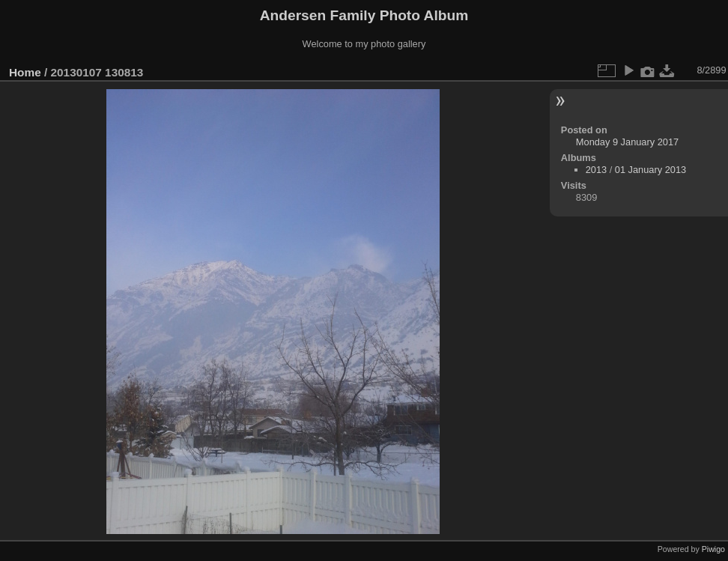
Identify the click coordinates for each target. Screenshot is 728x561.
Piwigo (713, 549)
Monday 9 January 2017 (627, 142)
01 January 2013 (650, 170)
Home (25, 72)
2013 (596, 170)
